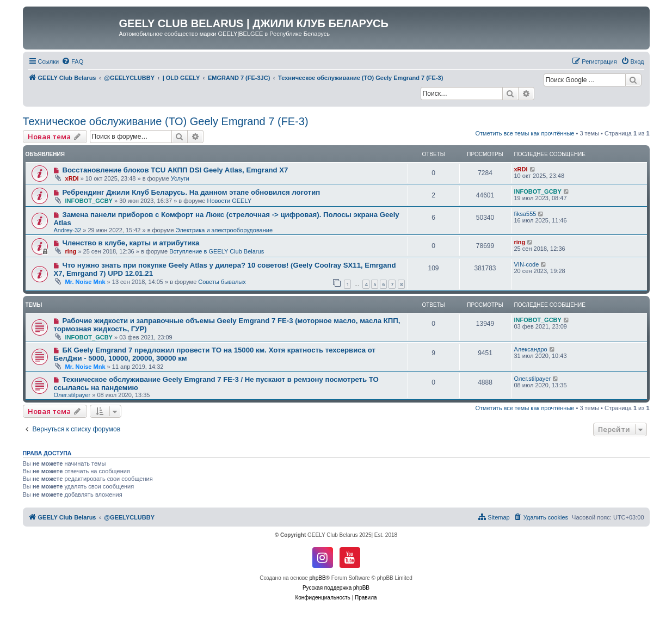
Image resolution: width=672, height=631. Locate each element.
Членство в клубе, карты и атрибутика (131, 243)
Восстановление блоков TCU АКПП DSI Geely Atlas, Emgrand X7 (175, 170)
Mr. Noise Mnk (85, 282)
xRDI (72, 178)
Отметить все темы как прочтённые (525, 133)
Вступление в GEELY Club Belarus (217, 251)
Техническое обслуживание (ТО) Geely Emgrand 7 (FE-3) (166, 121)
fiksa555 (525, 214)
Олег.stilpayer (72, 395)
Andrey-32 (68, 230)
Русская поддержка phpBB (336, 588)
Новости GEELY (230, 201)
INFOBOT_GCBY (89, 201)
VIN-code (527, 264)
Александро (531, 349)
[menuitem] (72, 61)
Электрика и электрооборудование (224, 230)
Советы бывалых (222, 282)
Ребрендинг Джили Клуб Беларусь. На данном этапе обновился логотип (191, 192)
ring (71, 251)
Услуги (180, 178)
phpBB (318, 578)
